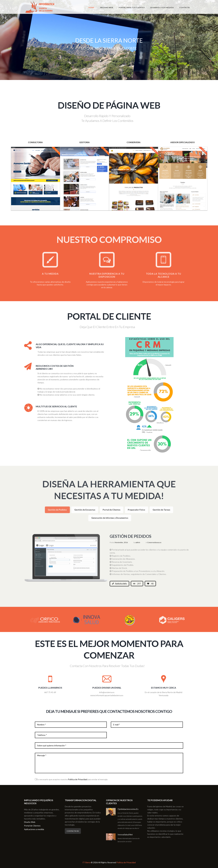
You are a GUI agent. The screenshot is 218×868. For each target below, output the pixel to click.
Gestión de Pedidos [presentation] (57, 513)
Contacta (185, 7)
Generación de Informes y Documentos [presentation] (110, 521)
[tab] (57, 513)
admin (138, 546)
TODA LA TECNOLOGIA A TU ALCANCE (164, 278)
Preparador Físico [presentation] (136, 513)
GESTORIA (84, 142)
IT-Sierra (86, 862)
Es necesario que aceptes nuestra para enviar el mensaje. (72, 779)
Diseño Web (30, 822)
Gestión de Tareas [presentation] (161, 513)
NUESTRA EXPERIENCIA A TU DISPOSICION (107, 278)
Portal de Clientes (32, 826)
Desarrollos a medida (162, 7)
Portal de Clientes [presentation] (112, 513)
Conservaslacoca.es (154, 546)
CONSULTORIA (35, 142)
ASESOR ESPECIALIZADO (183, 142)
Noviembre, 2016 (121, 546)
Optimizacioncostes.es (128, 809)
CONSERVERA (134, 142)
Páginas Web (107, 7)
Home (91, 7)
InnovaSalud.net (125, 834)
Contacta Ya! (73, 831)
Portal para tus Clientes (132, 7)
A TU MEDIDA (50, 277)
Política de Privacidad (78, 779)
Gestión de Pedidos (130, 539)
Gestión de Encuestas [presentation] (85, 513)
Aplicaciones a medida (34, 829)
